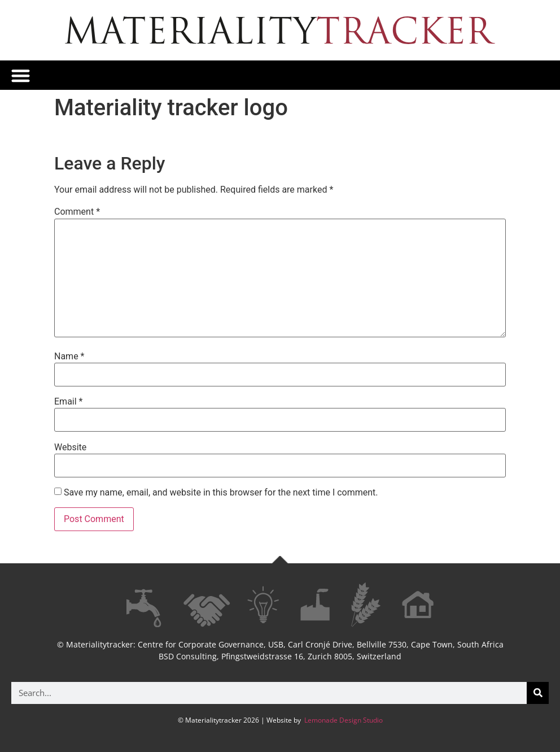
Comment (77, 212)
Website (70, 447)
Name (69, 357)
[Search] (538, 693)
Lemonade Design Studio (343, 720)
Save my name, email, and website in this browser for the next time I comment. (221, 493)
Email (68, 402)
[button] (21, 75)
